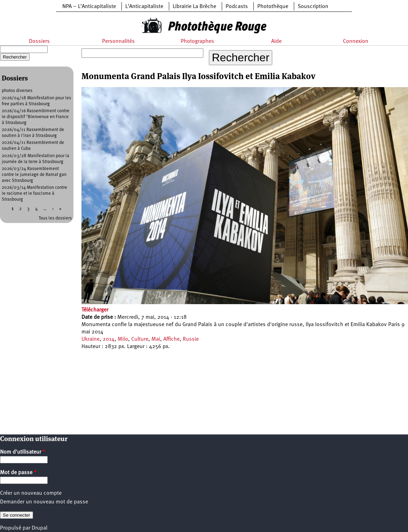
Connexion (356, 41)
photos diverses (17, 91)
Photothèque (273, 7)
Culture (140, 339)
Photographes (197, 41)
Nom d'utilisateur (23, 452)
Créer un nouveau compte (31, 493)
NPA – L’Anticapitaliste (89, 7)
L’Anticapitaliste (144, 7)
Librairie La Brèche (194, 7)
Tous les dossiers (55, 218)
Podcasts (237, 7)
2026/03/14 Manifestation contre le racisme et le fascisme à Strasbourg (34, 194)
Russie (191, 339)
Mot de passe (18, 473)
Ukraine (91, 339)
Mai (156, 339)
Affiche (171, 339)
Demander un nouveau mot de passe (44, 502)
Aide (276, 41)
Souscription (313, 7)
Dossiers (39, 41)
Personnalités (118, 41)
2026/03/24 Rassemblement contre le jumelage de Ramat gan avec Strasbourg (34, 175)
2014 (109, 339)
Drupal (40, 528)
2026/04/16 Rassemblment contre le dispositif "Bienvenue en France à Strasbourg (36, 117)
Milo (123, 339)
